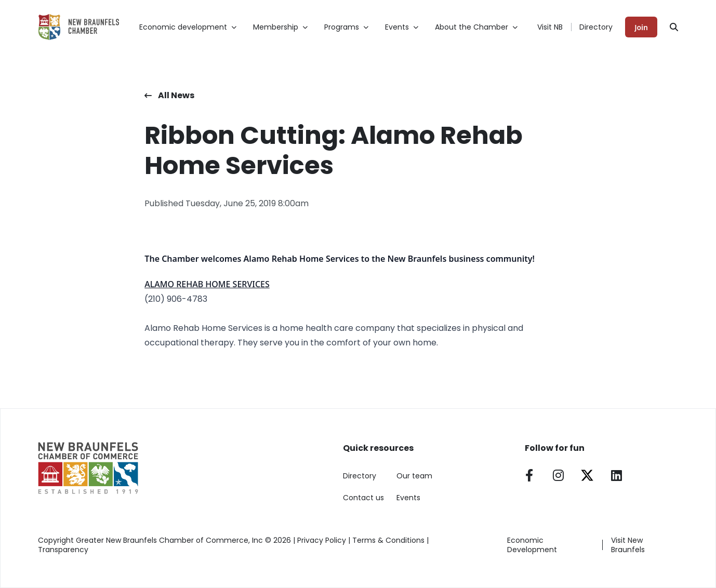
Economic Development (532, 545)
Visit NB (550, 27)
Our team (414, 476)
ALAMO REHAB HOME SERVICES (207, 284)
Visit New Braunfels (628, 545)
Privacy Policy (322, 540)
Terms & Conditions (388, 540)
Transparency (63, 550)
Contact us (363, 498)
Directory (596, 27)
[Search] (674, 27)
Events (408, 498)
